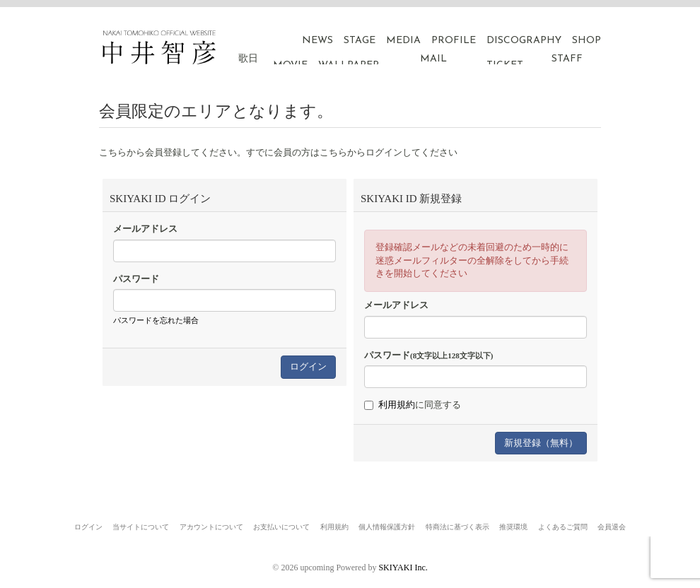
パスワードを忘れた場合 (156, 320)
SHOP (587, 41)
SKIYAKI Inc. (403, 568)
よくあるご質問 (563, 527)
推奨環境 (513, 527)
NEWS (317, 41)
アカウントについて (211, 527)
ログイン (88, 527)
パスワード (136, 279)
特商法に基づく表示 (457, 527)
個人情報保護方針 (387, 527)
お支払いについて (281, 527)
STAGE (360, 41)
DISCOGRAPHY (524, 41)
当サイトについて (141, 527)
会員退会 (612, 527)
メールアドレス (145, 229)
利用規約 (397, 405)
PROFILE (454, 41)
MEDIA (403, 41)
